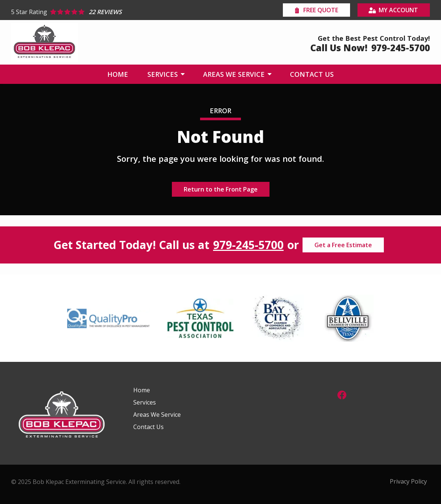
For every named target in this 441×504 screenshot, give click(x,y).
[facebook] (342, 394)
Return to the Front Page (221, 189)
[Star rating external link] (116, 12)
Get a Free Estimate (343, 245)
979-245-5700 (248, 245)
